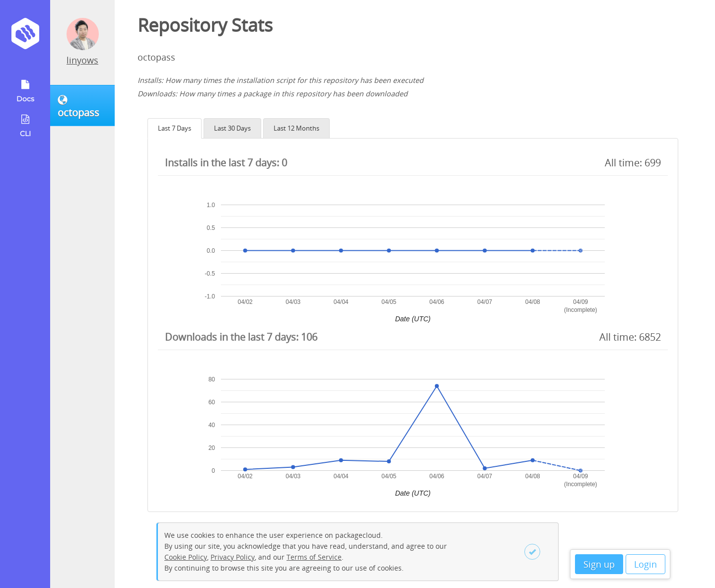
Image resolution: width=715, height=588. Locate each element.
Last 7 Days (175, 128)
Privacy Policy (233, 557)
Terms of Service (314, 557)
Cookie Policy (186, 557)
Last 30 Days (232, 128)
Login (645, 564)
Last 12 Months (296, 128)
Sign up (599, 564)
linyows (82, 60)
